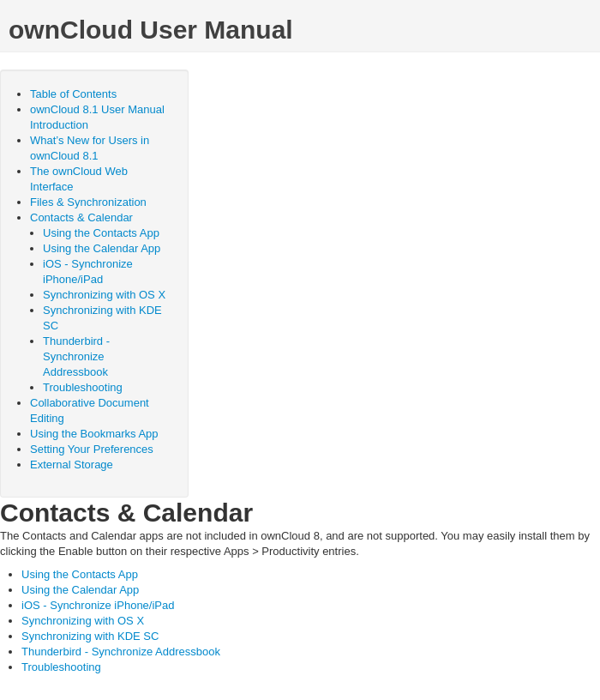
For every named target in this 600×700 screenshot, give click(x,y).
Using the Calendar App (102, 248)
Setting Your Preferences (92, 449)
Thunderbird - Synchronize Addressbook (76, 356)
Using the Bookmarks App (94, 434)
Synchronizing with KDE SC (90, 636)
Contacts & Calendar (81, 217)
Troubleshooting (83, 387)
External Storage (72, 465)
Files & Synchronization (88, 202)
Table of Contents (73, 94)
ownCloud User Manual (151, 30)
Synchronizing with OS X (104, 295)
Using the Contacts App (101, 233)
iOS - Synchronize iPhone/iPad (98, 605)
